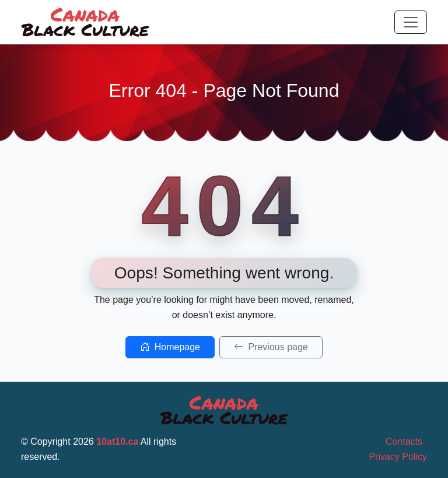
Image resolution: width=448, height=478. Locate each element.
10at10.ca (117, 442)
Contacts (404, 442)
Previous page (271, 347)
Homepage (170, 347)
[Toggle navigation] (411, 22)
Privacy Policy (398, 457)
